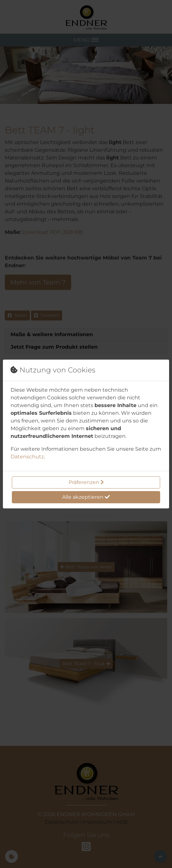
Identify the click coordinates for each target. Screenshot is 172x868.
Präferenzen (86, 482)
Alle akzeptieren (86, 497)
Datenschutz (27, 457)
